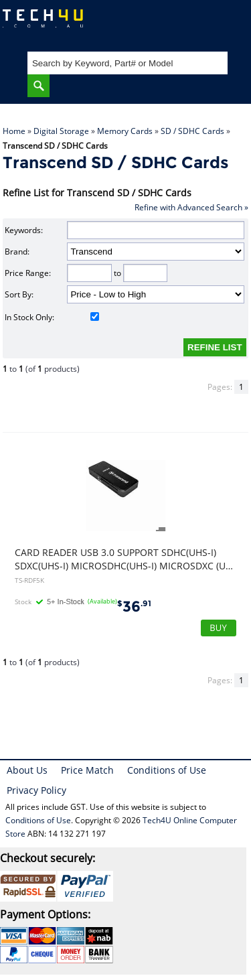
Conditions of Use (167, 770)
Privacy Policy (36, 790)
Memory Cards (125, 131)
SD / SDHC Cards (192, 131)
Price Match (87, 770)
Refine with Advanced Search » (191, 207)
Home (14, 131)
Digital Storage (61, 131)
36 (134, 607)
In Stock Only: (52, 317)
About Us (27, 770)
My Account (187, 24)
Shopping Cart (228, 24)
